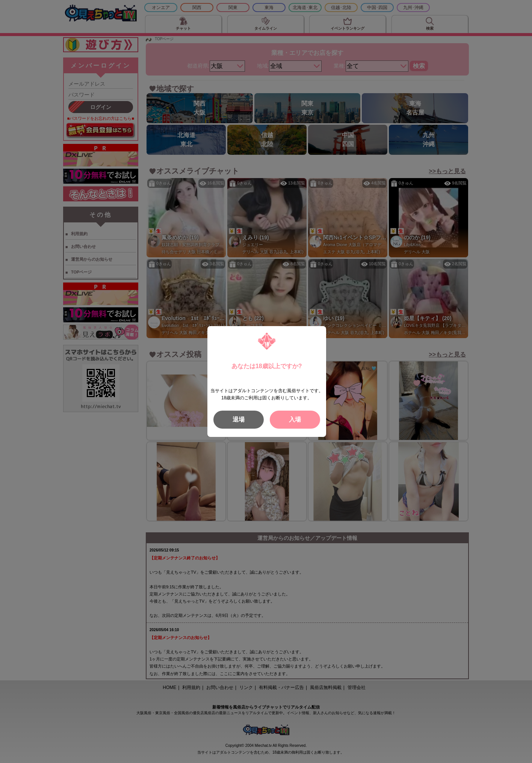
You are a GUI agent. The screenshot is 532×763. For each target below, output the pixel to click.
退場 (239, 419)
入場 (295, 419)
